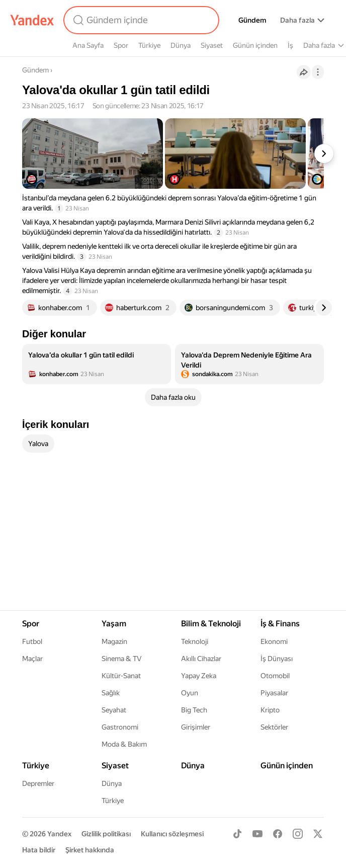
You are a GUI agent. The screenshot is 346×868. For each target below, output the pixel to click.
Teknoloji (195, 641)
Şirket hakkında (90, 850)
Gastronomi (120, 727)
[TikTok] (237, 834)
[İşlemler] (318, 72)
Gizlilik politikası (106, 834)
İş (290, 45)
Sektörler (274, 727)
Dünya (181, 45)
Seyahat (114, 710)
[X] (318, 834)
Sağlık (111, 693)
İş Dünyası (277, 659)
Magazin (114, 641)
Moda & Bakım (124, 744)
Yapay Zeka (199, 676)
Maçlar (32, 659)
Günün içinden (255, 45)
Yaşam (114, 624)
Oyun (190, 693)
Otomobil (275, 676)
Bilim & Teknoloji (211, 624)
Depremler (38, 783)
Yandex (59, 834)
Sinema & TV (121, 659)
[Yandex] (32, 20)
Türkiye (149, 45)
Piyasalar (274, 693)
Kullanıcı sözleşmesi (172, 834)
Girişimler (196, 727)
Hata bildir (39, 850)
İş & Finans (280, 624)
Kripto (270, 710)
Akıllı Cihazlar (201, 659)
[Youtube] (257, 834)
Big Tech (194, 710)
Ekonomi (274, 641)
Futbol (32, 641)
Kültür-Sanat (121, 676)
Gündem (252, 20)
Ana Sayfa (88, 45)
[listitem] (97, 364)
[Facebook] (278, 834)
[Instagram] (298, 834)
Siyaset (212, 45)
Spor (121, 45)
